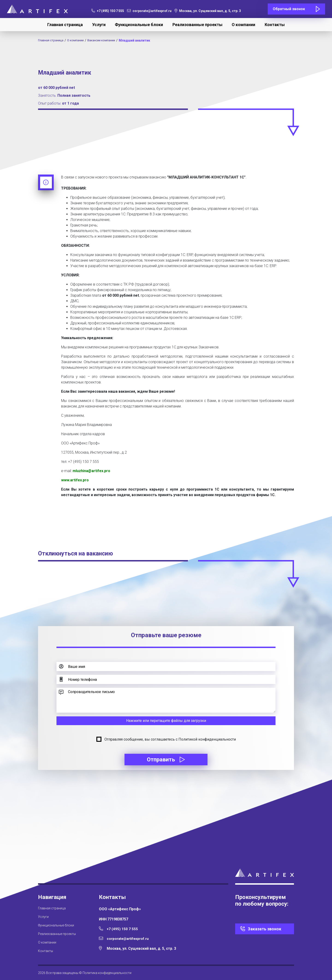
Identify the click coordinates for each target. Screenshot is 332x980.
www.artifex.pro (75, 480)
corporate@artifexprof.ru (149, 11)
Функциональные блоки (139, 25)
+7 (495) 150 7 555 (108, 11)
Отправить (166, 760)
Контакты (275, 25)
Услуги (99, 25)
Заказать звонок (265, 929)
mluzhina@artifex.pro (91, 471)
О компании (243, 25)
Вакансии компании (106, 40)
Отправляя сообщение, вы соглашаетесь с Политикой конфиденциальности (170, 739)
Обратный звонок (289, 9)
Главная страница (65, 25)
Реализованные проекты (197, 25)
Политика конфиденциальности (107, 973)
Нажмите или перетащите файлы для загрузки (166, 721)
